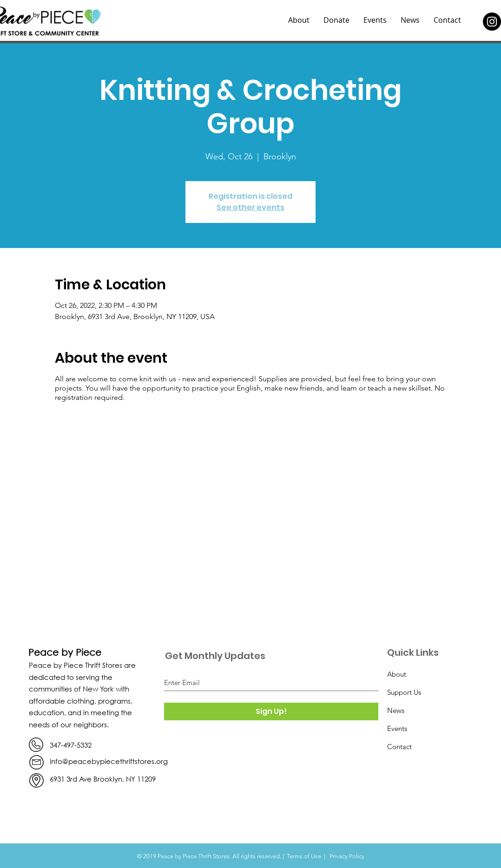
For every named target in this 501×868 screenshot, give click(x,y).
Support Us (404, 692)
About (397, 674)
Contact (399, 747)
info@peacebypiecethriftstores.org (109, 761)
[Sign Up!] (271, 711)
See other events (250, 207)
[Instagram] (492, 22)
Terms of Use (304, 856)
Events (397, 728)
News (396, 710)
